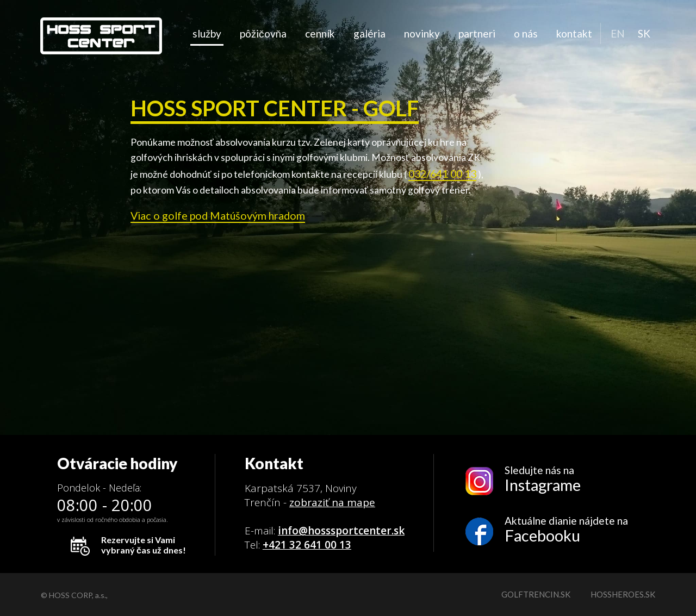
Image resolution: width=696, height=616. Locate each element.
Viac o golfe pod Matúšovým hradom (218, 215)
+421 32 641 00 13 (307, 545)
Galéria (369, 33)
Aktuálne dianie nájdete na (566, 530)
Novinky (422, 33)
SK (644, 33)
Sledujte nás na (566, 479)
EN (618, 33)
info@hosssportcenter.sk (341, 531)
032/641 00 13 (442, 173)
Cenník (320, 33)
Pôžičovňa (263, 33)
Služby (207, 33)
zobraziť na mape (332, 502)
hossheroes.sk (623, 594)
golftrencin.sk (536, 594)
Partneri (477, 33)
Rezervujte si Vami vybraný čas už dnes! (144, 545)
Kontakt (574, 33)
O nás (526, 33)
